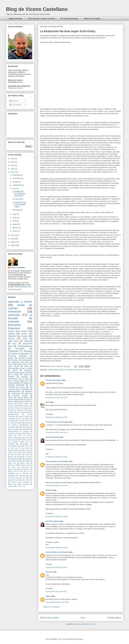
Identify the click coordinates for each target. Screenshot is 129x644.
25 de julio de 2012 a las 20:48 (57, 516)
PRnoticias (20, 486)
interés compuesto (20, 354)
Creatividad (13, 351)
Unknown (49, 490)
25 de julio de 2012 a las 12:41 (57, 397)
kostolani (20, 469)
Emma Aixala (13, 440)
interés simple (19, 421)
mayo (15, 218)
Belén (48, 402)
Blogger (80, 639)
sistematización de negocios (19, 431)
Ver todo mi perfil (15, 289)
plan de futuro (24, 478)
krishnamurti (13, 379)
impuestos (25, 467)
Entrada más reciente (49, 618)
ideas (14, 467)
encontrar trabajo (25, 358)
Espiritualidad (59, 370)
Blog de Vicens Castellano (37, 9)
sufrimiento (16, 362)
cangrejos (11, 419)
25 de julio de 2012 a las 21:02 (57, 548)
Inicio (83, 618)
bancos (11, 358)
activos (11, 364)
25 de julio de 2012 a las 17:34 (57, 485)
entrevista (14, 315)
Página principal (15, 19)
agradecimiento (13, 414)
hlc (31, 465)
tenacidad (25, 482)
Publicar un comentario (51, 607)
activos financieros (23, 412)
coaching (28, 341)
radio (30, 480)
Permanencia (17, 210)
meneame (11, 427)
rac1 (14, 344)
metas (28, 427)
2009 (13, 242)
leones (24, 331)
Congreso (26, 406)
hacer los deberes (15, 465)
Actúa (20, 435)
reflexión (12, 336)
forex (10, 421)
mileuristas (12, 476)
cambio (27, 450)
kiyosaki (24, 377)
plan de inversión (14, 429)
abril (15, 221)
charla (26, 366)
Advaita (50, 370)
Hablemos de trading (92, 19)
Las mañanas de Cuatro (20, 386)
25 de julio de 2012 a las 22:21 (57, 567)
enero (15, 231)
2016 (13, 159)
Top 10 (18, 448)
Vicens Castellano (18, 267)
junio (15, 214)
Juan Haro (13, 341)
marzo (15, 224)
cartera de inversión (15, 452)
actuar (27, 448)
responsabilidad (14, 383)
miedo (10, 400)
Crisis (25, 339)
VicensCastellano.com (23, 287)
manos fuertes (23, 397)
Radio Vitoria (25, 446)
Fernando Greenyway (54, 380)
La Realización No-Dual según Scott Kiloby (19, 194)
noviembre (17, 178)
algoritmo (11, 450)
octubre (16, 182)
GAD (10, 408)
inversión (14, 360)
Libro (27, 362)
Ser (9, 448)
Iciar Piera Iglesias (53, 437)
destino (27, 455)
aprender (29, 391)
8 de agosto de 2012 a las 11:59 (57, 602)
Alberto (49, 596)
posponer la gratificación (17, 480)
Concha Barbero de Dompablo (57, 422)
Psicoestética (13, 446)
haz (26, 465)
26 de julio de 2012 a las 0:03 (56, 592)
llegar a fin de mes (15, 471)
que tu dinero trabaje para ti (20, 401)
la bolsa (25, 379)
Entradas (14, 101)
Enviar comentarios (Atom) (86, 624)
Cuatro (24, 336)
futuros (11, 331)
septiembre (17, 185)
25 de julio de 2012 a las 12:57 (57, 417)
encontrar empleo (20, 395)
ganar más (12, 463)
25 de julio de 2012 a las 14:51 (57, 457)
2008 (13, 245)
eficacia (11, 457)
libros (28, 469)
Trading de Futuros (15, 88)
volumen (11, 486)
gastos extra (25, 463)
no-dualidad (69, 370)
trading (11, 334)
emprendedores (25, 346)
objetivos (22, 476)
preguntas (20, 400)
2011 (13, 235)
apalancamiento (14, 391)
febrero (16, 228)
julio (15, 189)
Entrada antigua (114, 618)
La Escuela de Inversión (20, 318)
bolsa (24, 334)
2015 (13, 162)
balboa (20, 450)
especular (29, 459)
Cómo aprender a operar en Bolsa (41, 19)
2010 (13, 239)
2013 (13, 169)
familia (27, 419)
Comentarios (15, 105)
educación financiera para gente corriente (20, 372)
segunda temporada (16, 385)
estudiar (13, 461)
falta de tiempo (24, 461)
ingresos (11, 469)
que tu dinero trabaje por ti (19, 381)
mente (20, 427)
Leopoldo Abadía (18, 442)
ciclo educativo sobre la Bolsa (20, 368)
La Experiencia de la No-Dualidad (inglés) (19, 204)
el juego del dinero (20, 375)
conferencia (16, 393)
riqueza (27, 383)
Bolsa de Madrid (14, 406)
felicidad (11, 377)
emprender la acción (25, 457)
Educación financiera (15, 327)
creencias (29, 393)
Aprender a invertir (20, 302)
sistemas (14, 482)
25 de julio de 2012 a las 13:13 (57, 432)
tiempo (10, 484)
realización (77, 370)
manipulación (27, 360)
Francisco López (26, 440)
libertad (20, 423)
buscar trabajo (24, 416)
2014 (13, 165)
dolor (20, 419)
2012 (13, 172)
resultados (26, 429)
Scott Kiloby (86, 370)
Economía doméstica (17, 356)
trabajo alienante (23, 484)
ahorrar (11, 339)
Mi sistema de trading (69, 19)
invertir (11, 397)
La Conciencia (18, 199)
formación (20, 349)
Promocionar (24, 444)
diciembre (17, 175)
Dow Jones (26, 438)
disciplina (28, 351)
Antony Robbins (23, 404)
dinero (15, 370)
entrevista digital (16, 459)
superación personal (15, 433)
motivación (15, 312)
